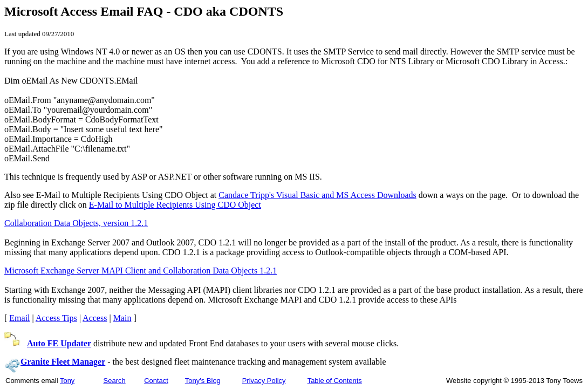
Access (95, 318)
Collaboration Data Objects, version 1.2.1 (76, 223)
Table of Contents (335, 381)
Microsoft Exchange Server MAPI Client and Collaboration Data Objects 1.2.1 (141, 271)
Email (19, 318)
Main (122, 318)
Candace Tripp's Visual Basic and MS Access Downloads (317, 195)
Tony (67, 381)
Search (115, 381)
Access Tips (56, 318)
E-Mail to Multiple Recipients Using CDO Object (175, 205)
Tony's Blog (203, 381)
